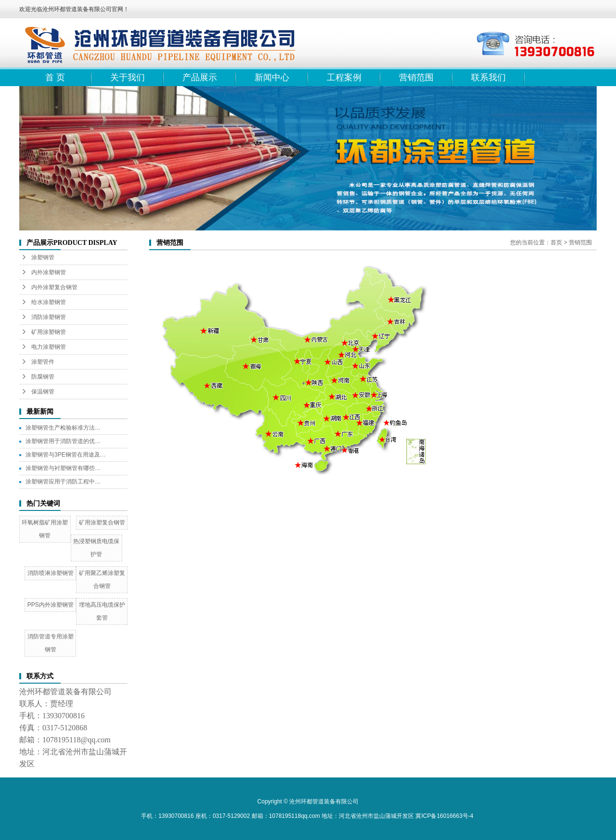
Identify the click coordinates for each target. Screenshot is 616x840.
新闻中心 (272, 77)
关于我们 (128, 77)
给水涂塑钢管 (49, 302)
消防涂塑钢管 (49, 317)
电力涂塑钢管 (49, 347)
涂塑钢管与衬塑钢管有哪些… (63, 468)
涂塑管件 (43, 362)
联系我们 (488, 77)
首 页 (55, 77)
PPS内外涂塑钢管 (51, 605)
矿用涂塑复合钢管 (102, 522)
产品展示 (200, 77)
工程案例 (344, 77)
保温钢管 (43, 392)
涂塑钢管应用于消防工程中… (63, 482)
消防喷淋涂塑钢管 (51, 573)
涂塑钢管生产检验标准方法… (63, 428)
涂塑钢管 (43, 257)
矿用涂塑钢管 (49, 332)
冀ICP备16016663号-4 (444, 816)
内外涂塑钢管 (49, 272)
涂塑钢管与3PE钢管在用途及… (66, 455)
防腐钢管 (43, 377)
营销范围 (416, 77)
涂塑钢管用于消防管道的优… (63, 441)
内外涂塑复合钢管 (54, 287)
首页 (556, 242)
